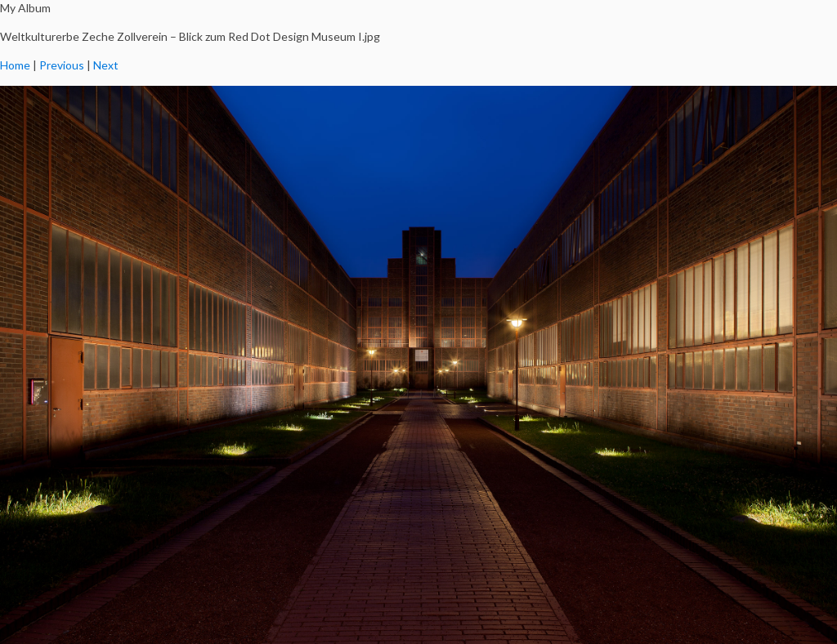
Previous (62, 65)
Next (106, 65)
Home (15, 65)
